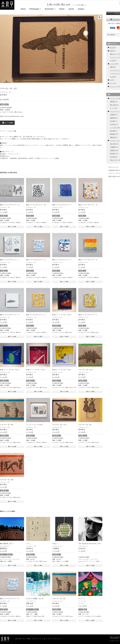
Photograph (34, 9)
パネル (81, 609)
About (23, 9)
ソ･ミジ (112, 108)
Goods (71, 9)
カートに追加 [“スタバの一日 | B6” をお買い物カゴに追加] (12, 446)
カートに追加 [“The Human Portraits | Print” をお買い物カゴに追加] (90, 565)
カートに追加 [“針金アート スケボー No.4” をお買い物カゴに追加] (64, 336)
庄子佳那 (113, 157)
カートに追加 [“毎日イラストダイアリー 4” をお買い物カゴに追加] (90, 281)
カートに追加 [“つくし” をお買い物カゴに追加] (38, 565)
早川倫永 (113, 121)
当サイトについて (114, 167)
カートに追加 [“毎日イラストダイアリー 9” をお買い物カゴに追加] (64, 227)
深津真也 (113, 150)
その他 (112, 61)
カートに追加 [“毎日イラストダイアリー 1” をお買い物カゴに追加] (90, 336)
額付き (6, 104)
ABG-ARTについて (20, 639)
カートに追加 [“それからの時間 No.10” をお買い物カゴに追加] (38, 620)
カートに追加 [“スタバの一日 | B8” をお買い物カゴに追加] (12, 501)
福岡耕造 (113, 118)
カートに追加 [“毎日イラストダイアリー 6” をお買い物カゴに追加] (38, 281)
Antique (81, 9)
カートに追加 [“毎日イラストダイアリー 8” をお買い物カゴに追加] (90, 227)
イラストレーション (37, 639)
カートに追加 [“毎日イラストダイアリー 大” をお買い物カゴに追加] (12, 227)
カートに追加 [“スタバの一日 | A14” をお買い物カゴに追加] (90, 391)
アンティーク (114, 86)
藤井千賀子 (113, 105)
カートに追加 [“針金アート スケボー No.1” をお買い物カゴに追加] (64, 391)
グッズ (112, 83)
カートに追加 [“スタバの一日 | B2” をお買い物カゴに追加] (90, 446)
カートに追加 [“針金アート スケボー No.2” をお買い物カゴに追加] (38, 391)
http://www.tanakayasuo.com (12, 116)
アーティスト (82, 601)
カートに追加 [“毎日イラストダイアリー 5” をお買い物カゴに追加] (64, 281)
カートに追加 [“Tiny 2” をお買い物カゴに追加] (64, 565)
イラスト (10, 131)
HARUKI (113, 124)
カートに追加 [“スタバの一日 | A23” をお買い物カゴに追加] (64, 446)
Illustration (49, 9)
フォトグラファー (5, 546)
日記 (6, 216)
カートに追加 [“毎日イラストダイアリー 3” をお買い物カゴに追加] (12, 336)
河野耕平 (113, 102)
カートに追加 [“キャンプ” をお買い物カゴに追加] (90, 620)
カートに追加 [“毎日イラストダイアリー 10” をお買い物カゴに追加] (38, 227)
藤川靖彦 (113, 131)
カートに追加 (7, 123)
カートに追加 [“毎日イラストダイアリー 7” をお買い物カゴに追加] (12, 281)
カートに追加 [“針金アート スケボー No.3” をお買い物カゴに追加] (12, 391)
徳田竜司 (113, 134)
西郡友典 (113, 137)
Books (62, 9)
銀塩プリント (4, 555)
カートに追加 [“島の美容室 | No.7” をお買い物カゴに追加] (12, 565)
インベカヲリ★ (115, 128)
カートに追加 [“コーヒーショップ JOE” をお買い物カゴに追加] (38, 446)
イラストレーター (6, 92)
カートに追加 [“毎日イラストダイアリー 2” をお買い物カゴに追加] (38, 336)
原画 (2, 104)
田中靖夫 (113, 154)
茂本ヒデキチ (114, 160)
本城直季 (113, 115)
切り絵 (112, 48)
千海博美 (113, 147)
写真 (111, 51)
